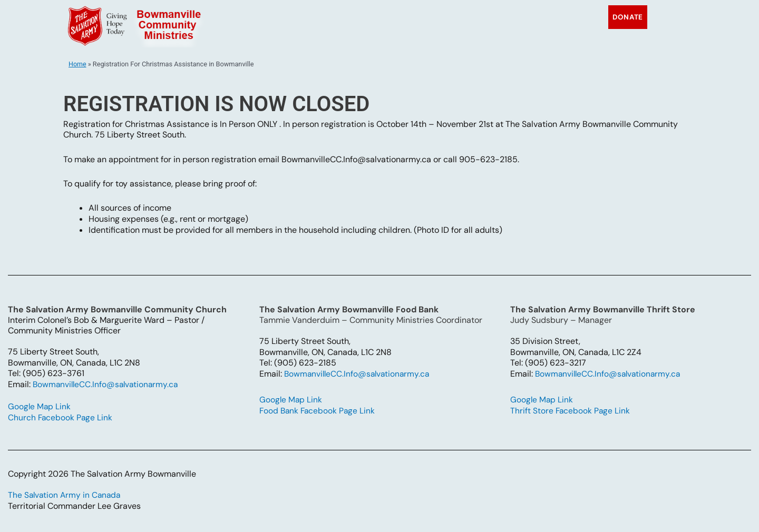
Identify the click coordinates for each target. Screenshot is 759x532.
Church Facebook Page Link (62, 417)
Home (77, 64)
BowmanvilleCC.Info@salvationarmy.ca (108, 384)
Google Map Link (41, 406)
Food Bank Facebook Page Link (320, 411)
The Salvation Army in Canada (66, 495)
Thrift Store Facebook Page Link (572, 411)
